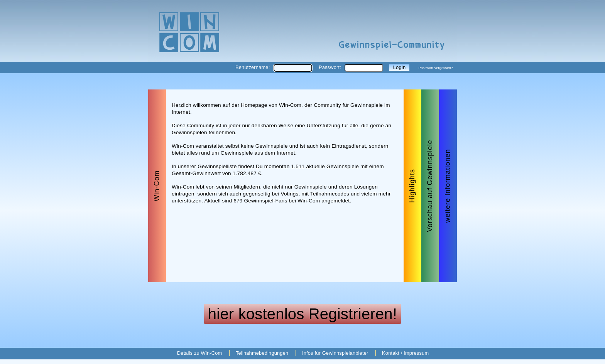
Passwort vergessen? (436, 68)
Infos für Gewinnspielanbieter (335, 353)
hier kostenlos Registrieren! (302, 314)
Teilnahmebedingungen (262, 353)
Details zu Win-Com (200, 353)
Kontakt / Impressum (405, 353)
